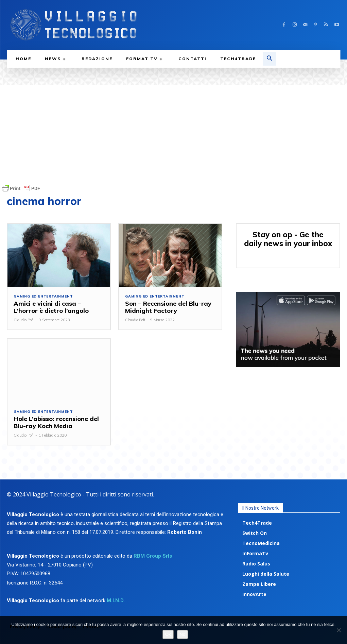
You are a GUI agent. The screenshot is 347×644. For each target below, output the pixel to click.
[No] (339, 630)
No (183, 634)
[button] (270, 59)
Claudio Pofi (24, 320)
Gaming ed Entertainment (43, 296)
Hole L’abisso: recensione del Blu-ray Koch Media (55, 422)
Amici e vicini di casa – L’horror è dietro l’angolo (50, 307)
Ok (168, 634)
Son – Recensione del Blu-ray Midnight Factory (167, 307)
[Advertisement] (173, 132)
